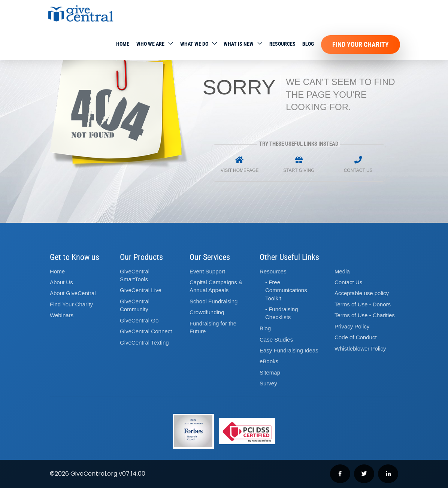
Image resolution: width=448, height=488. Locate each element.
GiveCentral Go (139, 320)
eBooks (269, 361)
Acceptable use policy (362, 293)
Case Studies (276, 340)
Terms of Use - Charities (365, 315)
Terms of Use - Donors (363, 304)
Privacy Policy (352, 326)
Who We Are (150, 44)
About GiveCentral (73, 293)
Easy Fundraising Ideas (289, 350)
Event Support (207, 271)
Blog (308, 44)
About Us (61, 282)
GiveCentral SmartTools (135, 275)
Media (342, 271)
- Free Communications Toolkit (286, 290)
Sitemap (270, 372)
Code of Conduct (356, 337)
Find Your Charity (361, 44)
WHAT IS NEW (239, 44)
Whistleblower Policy (360, 348)
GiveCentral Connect (146, 331)
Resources (282, 44)
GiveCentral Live (141, 290)
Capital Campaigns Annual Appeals (216, 286)
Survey (268, 383)
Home (123, 44)
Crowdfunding (207, 312)
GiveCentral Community (135, 305)
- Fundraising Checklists (282, 313)
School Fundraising (214, 301)
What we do (194, 44)
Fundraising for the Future (213, 327)
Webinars (62, 315)
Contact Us (348, 282)
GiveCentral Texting (144, 342)
